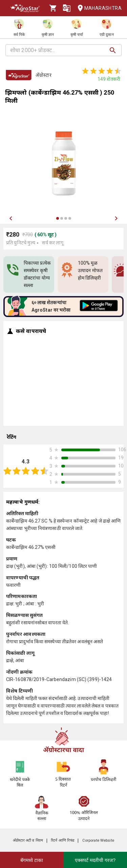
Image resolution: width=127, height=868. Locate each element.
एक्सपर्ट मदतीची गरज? (95, 860)
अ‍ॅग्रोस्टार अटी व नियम (28, 840)
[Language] (67, 8)
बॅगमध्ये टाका (32, 860)
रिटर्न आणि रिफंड (62, 840)
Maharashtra (98, 8)
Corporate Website (98, 840)
